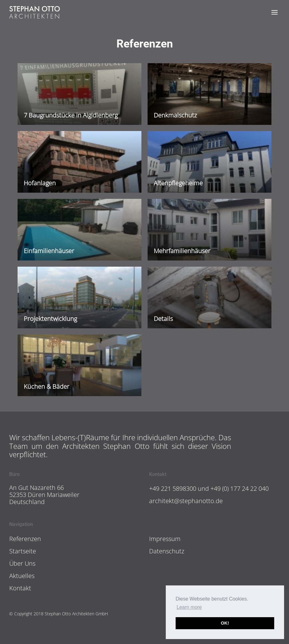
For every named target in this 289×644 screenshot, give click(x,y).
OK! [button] (225, 623)
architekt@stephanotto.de (186, 501)
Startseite (23, 551)
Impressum (165, 539)
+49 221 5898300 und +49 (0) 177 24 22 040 (209, 488)
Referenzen (25, 539)
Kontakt (20, 588)
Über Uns (22, 563)
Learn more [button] (189, 607)
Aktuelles (22, 576)
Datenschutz (167, 551)
